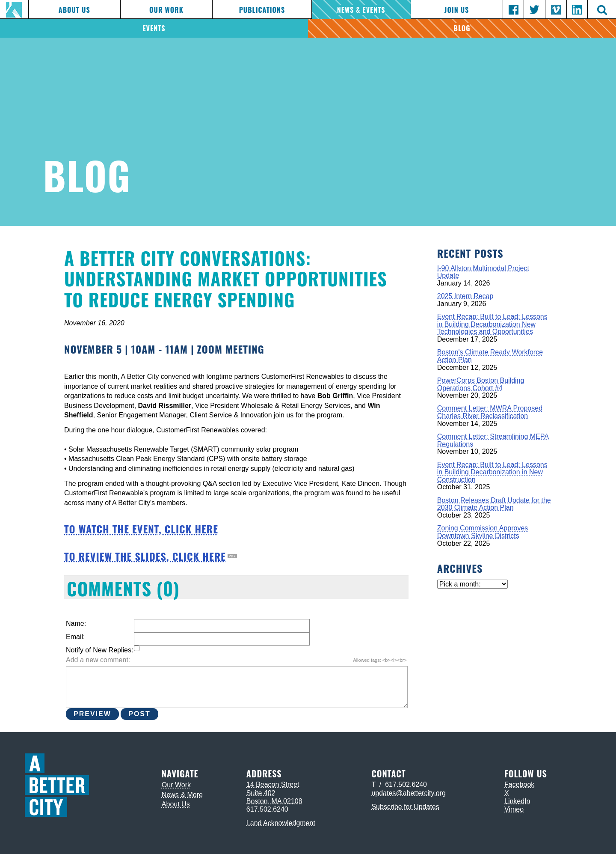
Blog (462, 28)
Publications (262, 10)
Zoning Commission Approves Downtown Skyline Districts (483, 532)
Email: (75, 637)
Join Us (457, 10)
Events (154, 28)
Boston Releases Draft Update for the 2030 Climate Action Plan (494, 504)
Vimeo (514, 809)
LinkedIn (517, 801)
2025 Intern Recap (465, 296)
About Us (74, 10)
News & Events (361, 10)
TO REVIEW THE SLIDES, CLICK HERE (145, 556)
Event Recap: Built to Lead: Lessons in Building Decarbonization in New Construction (492, 472)
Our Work (166, 10)
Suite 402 (261, 793)
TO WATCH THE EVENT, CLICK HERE (141, 529)
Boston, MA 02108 (274, 801)
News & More (182, 795)
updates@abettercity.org (408, 793)
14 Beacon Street (273, 784)
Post (139, 714)
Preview (92, 714)
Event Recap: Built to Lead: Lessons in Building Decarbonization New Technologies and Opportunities (492, 324)
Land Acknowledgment (281, 823)
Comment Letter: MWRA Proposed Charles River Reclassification (490, 412)
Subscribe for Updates (405, 807)
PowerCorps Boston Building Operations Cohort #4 (481, 384)
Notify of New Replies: (99, 650)
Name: (76, 623)
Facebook (519, 784)
